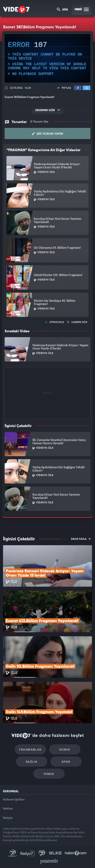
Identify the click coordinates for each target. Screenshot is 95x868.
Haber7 (76, 853)
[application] (47, 58)
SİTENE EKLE (55, 322)
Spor (66, 762)
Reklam (8, 808)
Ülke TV (55, 853)
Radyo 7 (28, 853)
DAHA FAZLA (81, 539)
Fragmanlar (30, 750)
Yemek (49, 774)
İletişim (8, 818)
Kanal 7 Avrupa (42, 853)
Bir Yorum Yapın (47, 134)
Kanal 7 (13, 853)
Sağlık (32, 762)
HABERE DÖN (77, 322)
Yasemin (49, 862)
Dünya (65, 750)
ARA (62, 10)
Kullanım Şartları (14, 799)
